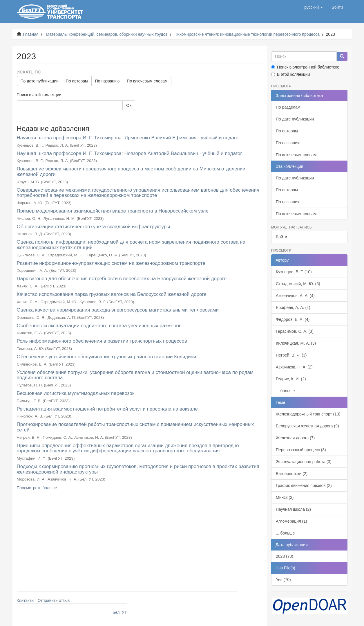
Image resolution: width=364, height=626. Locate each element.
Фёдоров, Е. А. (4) (293, 319)
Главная (31, 34)
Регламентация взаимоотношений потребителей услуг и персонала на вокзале (107, 409)
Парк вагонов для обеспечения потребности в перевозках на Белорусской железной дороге (122, 279)
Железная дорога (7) (295, 438)
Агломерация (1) (291, 521)
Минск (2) (285, 497)
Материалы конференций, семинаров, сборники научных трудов (107, 34)
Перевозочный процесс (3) (301, 450)
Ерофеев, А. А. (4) (293, 307)
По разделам (288, 107)
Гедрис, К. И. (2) (291, 379)
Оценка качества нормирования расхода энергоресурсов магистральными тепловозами (118, 310)
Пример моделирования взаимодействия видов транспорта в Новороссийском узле (113, 211)
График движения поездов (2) (304, 485)
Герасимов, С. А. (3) (295, 331)
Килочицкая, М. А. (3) (296, 343)
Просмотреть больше (37, 488)
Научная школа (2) (293, 509)
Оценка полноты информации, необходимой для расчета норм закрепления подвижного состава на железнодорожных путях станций (131, 245)
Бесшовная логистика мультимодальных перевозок (76, 393)
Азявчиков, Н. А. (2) (294, 367)
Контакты (26, 600)
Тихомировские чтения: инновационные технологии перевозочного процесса (247, 34)
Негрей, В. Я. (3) (291, 355)
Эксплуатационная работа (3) (304, 462)
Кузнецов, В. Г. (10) (294, 272)
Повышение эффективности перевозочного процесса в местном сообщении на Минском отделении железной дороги (131, 172)
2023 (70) (285, 556)
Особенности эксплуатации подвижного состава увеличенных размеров (99, 326)
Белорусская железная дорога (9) (307, 426)
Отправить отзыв (54, 600)
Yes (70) (283, 580)
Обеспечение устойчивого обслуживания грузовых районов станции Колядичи (107, 357)
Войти (281, 237)
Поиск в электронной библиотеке (305, 67)
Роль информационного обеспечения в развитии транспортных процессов (102, 341)
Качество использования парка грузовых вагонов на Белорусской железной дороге (112, 294)
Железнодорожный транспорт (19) (308, 414)
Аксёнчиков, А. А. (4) (295, 296)
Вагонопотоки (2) (292, 474)
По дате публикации (40, 81)
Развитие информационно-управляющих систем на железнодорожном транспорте (111, 263)
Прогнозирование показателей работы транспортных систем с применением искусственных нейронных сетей (135, 427)
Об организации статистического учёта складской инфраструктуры (94, 227)
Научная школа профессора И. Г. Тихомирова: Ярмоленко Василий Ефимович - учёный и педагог (129, 138)
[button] (314, 7)
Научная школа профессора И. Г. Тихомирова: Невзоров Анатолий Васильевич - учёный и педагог (130, 153)
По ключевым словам (147, 81)
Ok (129, 105)
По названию (107, 81)
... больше (285, 391)
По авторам (77, 81)
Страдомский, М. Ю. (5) (298, 284)
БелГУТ (120, 612)
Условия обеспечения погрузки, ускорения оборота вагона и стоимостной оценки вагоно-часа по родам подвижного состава (135, 375)
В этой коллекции (290, 74)
